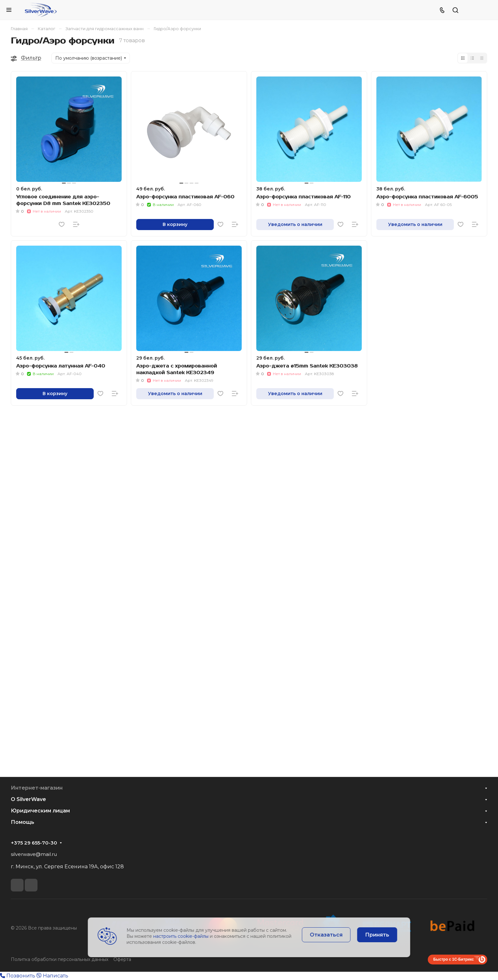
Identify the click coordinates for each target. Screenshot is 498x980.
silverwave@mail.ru (34, 854)
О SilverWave (28, 799)
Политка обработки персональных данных (60, 959)
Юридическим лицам (40, 811)
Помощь (23, 822)
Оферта (122, 959)
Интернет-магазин (37, 788)
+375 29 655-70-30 (34, 843)
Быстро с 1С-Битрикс (454, 959)
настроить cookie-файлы (181, 936)
